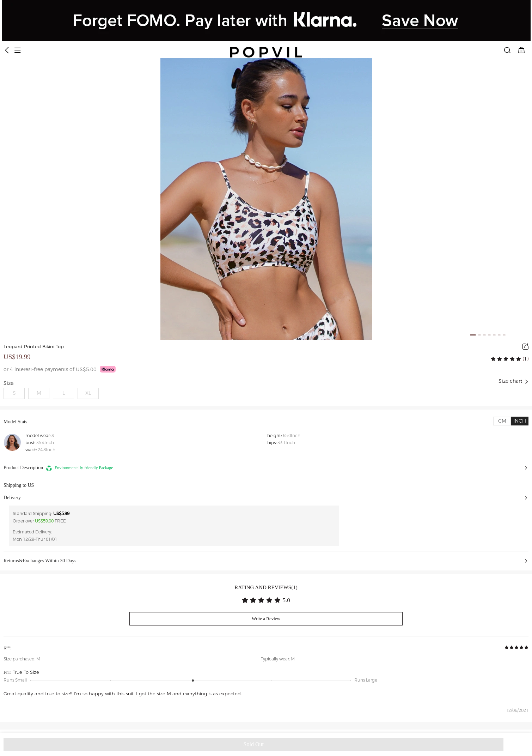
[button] (266, 468)
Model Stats (15, 422)
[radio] (494, 359)
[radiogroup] (506, 359)
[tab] (502, 421)
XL (88, 393)
